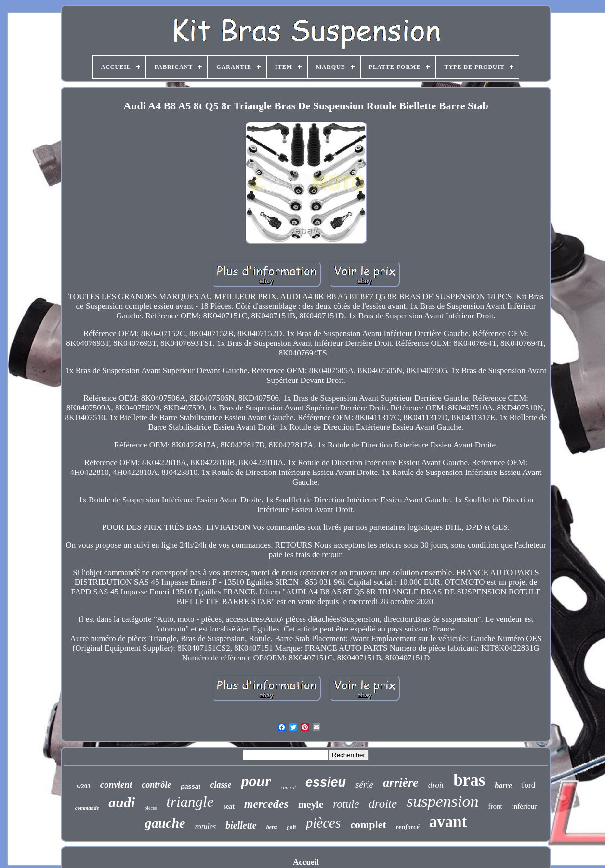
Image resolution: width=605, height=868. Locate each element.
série (364, 784)
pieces (151, 808)
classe (221, 785)
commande (87, 808)
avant (448, 822)
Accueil (306, 862)
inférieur (525, 806)
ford (528, 785)
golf (291, 827)
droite (383, 804)
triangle (190, 802)
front (495, 806)
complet (368, 824)
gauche (165, 823)
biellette (241, 825)
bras (469, 780)
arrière (401, 783)
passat (191, 786)
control (288, 787)
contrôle (156, 785)
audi (122, 802)
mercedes (266, 804)
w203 (84, 786)
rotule (346, 804)
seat (229, 807)
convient (116, 784)
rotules (205, 826)
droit (436, 785)
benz (272, 827)
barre (503, 785)
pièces (323, 823)
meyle (311, 804)
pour (256, 781)
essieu (326, 782)
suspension (442, 801)
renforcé (408, 827)
